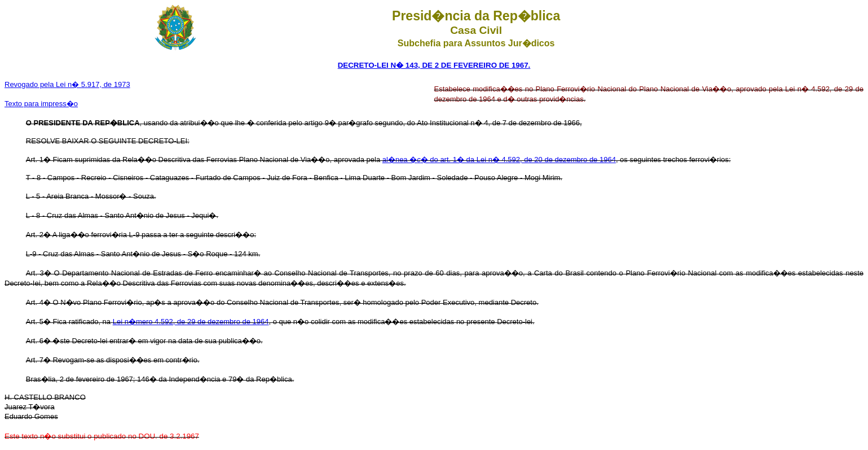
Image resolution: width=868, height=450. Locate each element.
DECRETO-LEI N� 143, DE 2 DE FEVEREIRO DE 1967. (434, 65)
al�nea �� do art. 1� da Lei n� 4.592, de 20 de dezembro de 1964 (499, 160)
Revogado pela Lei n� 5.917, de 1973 (67, 84)
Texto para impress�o (41, 104)
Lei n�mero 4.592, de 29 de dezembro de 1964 (191, 322)
